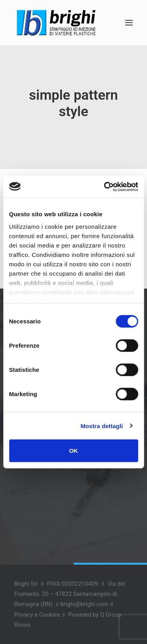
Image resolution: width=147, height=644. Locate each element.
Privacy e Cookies (37, 615)
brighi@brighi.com (84, 604)
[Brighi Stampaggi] (56, 23)
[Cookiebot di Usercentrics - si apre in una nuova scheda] (105, 187)
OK (73, 451)
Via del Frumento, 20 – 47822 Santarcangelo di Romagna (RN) (70, 594)
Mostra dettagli (102, 426)
